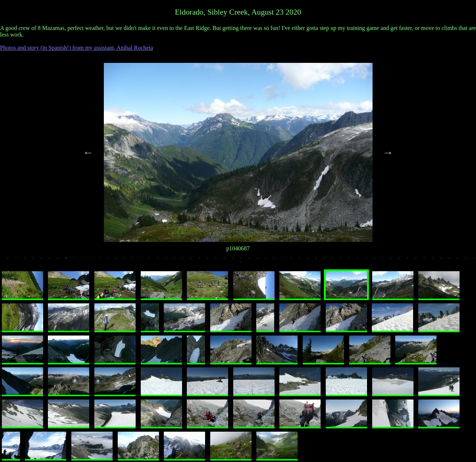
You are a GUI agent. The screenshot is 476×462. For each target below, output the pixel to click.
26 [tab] (219, 261)
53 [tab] (444, 261)
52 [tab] (436, 261)
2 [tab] (19, 261)
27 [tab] (228, 261)
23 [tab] (194, 261)
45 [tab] (378, 261)
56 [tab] (469, 261)
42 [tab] (352, 261)
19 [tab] (161, 261)
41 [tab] (344, 261)
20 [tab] (169, 261)
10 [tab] (86, 261)
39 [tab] (328, 261)
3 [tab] (28, 261)
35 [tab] (294, 261)
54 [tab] (453, 261)
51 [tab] (427, 261)
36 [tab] (303, 261)
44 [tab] (369, 261)
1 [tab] (11, 261)
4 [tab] (36, 261)
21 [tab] (178, 261)
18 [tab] (153, 261)
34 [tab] (286, 261)
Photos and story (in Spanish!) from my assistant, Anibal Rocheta (77, 48)
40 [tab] (336, 261)
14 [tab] (119, 261)
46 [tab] (386, 261)
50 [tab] (419, 261)
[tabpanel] (238, 152)
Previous (88, 152)
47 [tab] (394, 261)
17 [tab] (144, 261)
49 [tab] (411, 261)
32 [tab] (269, 261)
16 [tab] (136, 261)
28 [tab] (236, 261)
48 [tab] (403, 261)
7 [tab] (61, 261)
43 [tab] (361, 261)
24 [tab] (203, 261)
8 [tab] (69, 261)
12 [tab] (103, 261)
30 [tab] (253, 261)
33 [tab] (277, 261)
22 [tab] (186, 261)
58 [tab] (244, 265)
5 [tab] (44, 261)
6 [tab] (53, 261)
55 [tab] (461, 261)
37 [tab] (311, 261)
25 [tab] (211, 261)
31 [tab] (261, 261)
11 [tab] (94, 261)
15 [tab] (128, 261)
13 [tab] (111, 261)
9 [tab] (78, 261)
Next (388, 152)
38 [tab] (319, 261)
